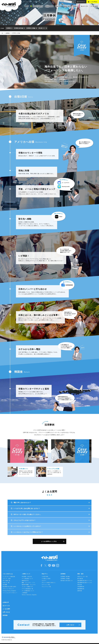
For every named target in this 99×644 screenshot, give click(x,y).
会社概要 (5, 585)
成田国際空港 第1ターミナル (85, 581)
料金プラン (45, 574)
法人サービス (6, 606)
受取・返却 (80, 574)
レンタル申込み (93, 2)
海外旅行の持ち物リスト (67, 581)
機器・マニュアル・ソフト (29, 583)
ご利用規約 (25, 593)
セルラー (44, 581)
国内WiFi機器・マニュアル (29, 585)
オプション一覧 (46, 585)
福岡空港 (80, 591)
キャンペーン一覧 (46, 587)
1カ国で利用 (45, 577)
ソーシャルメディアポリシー (10, 593)
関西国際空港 (81, 589)
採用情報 (5, 615)
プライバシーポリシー (8, 589)
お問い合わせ (6, 612)
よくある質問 (6, 609)
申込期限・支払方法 (27, 577)
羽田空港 (80, 585)
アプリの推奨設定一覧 (27, 589)
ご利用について (26, 574)
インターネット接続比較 (9, 577)
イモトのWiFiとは (8, 574)
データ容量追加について (28, 591)
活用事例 (9, 28)
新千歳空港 (80, 579)
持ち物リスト (42, 28)
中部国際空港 (81, 587)
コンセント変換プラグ (27, 587)
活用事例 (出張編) (31, 28)
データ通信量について (27, 579)
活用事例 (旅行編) (19, 28)
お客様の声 (6, 602)
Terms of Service (30, 595)
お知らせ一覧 (6, 583)
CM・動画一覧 (6, 581)
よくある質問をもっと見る (49, 541)
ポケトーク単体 (49, 583)
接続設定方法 (25, 581)
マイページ (82, 2)
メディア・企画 (7, 579)
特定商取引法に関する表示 (9, 587)
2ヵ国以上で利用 (46, 579)
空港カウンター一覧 (83, 577)
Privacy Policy (10, 591)
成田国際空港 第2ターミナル (85, 583)
